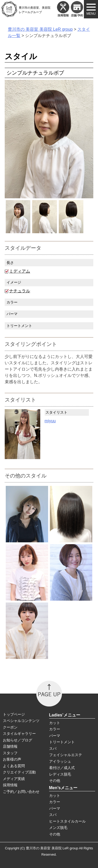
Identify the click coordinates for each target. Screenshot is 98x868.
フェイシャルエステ (66, 755)
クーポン (10, 727)
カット (55, 723)
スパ (53, 749)
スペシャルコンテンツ (21, 721)
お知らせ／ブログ (18, 740)
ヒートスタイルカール (67, 821)
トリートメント (62, 742)
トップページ (14, 714)
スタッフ (10, 753)
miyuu (50, 421)
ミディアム (20, 271)
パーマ (55, 736)
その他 (55, 781)
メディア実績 (14, 779)
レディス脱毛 (60, 774)
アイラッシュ (60, 761)
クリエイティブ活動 (19, 772)
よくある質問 (14, 766)
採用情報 (10, 785)
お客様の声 (12, 759)
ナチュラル (20, 291)
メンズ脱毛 (58, 828)
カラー (55, 729)
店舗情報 (10, 746)
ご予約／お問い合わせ (21, 792)
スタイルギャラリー (19, 734)
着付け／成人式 (62, 768)
